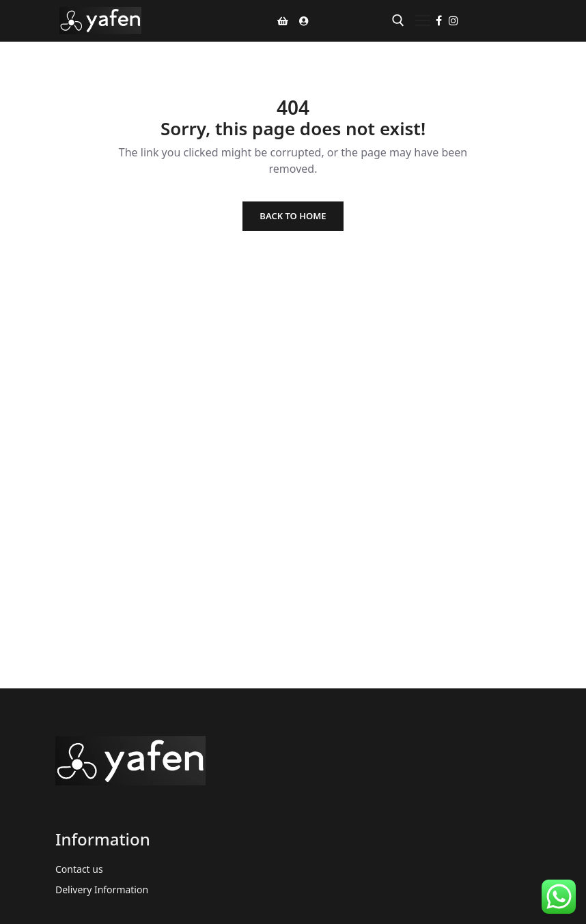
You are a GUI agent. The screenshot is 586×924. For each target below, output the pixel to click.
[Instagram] (454, 20)
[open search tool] (398, 20)
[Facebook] (439, 20)
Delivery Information (102, 890)
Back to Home (293, 216)
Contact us (79, 869)
